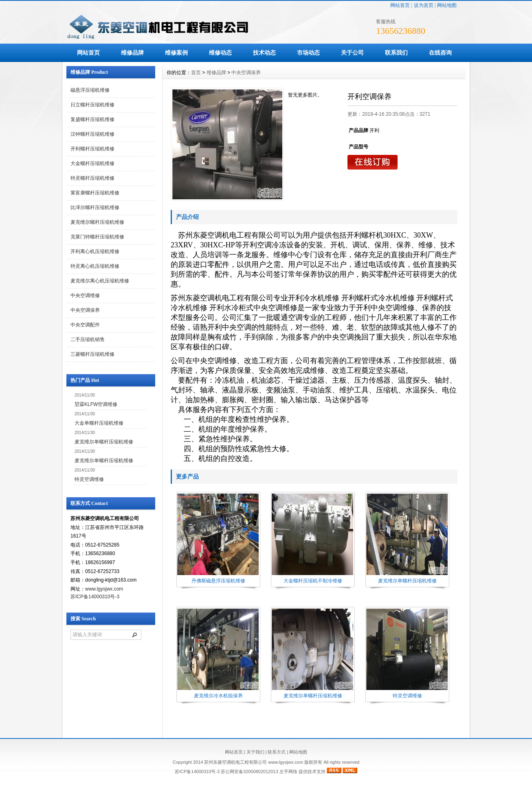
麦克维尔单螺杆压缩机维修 (104, 442)
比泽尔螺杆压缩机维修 (95, 207)
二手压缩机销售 (88, 339)
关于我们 (255, 752)
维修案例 (176, 53)
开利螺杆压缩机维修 (92, 149)
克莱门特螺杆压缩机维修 (97, 237)
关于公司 (352, 53)
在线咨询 (440, 53)
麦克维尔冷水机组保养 (218, 696)
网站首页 (400, 5)
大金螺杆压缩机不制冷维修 (313, 581)
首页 (196, 73)
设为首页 (424, 5)
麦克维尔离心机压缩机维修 (100, 281)
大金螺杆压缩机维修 (92, 163)
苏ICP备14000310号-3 (95, 597)
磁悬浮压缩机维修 (90, 90)
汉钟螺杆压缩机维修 (92, 134)
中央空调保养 (85, 310)
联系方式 (277, 752)
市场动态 (308, 53)
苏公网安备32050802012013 (250, 772)
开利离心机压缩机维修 (95, 251)
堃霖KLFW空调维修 (96, 404)
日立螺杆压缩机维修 (92, 105)
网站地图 (447, 5)
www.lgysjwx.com (104, 589)
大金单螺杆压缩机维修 (99, 423)
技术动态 (264, 53)
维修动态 (220, 53)
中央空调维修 (85, 295)
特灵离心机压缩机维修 (95, 266)
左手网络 (288, 772)
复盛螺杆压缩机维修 (92, 119)
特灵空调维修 (89, 479)
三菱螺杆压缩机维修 (92, 354)
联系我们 (396, 53)
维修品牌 (132, 53)
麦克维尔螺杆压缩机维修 (97, 222)
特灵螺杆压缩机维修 (92, 178)
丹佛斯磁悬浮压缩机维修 (218, 581)
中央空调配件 (85, 325)
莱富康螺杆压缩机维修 (95, 193)
